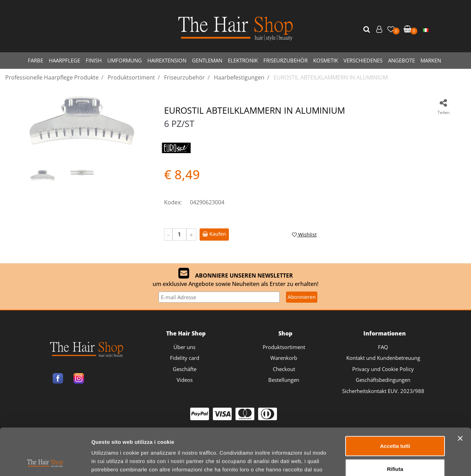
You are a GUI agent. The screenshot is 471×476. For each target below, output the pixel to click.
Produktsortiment (284, 347)
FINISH (94, 60)
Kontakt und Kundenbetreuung (383, 358)
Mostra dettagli (366, 462)
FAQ (383, 347)
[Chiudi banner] (460, 394)
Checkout (284, 369)
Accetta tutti (395, 402)
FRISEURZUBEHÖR (285, 60)
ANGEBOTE (401, 60)
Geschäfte (185, 369)
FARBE (36, 60)
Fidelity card (185, 358)
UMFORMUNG (125, 60)
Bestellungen (284, 380)
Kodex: (173, 202)
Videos (185, 380)
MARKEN (431, 60)
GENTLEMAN (207, 60)
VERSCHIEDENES (363, 60)
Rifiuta (395, 425)
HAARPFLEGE (64, 60)
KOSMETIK (326, 60)
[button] (368, 30)
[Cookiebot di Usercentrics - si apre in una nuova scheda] (45, 462)
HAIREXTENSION (167, 60)
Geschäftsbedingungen (383, 380)
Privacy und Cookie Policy (383, 369)
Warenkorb (284, 358)
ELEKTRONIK (243, 60)
